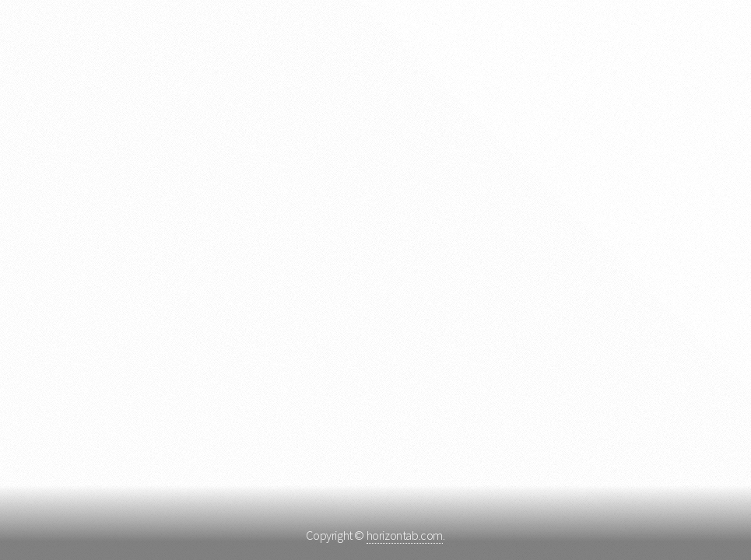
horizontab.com (405, 535)
